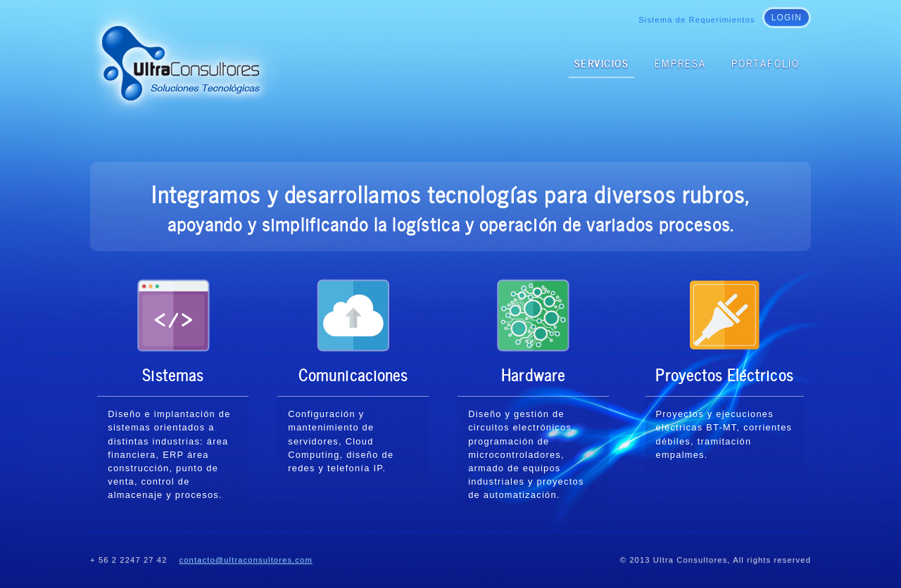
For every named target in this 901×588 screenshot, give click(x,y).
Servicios (602, 63)
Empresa (680, 62)
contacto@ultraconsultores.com (245, 560)
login (787, 18)
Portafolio (765, 62)
